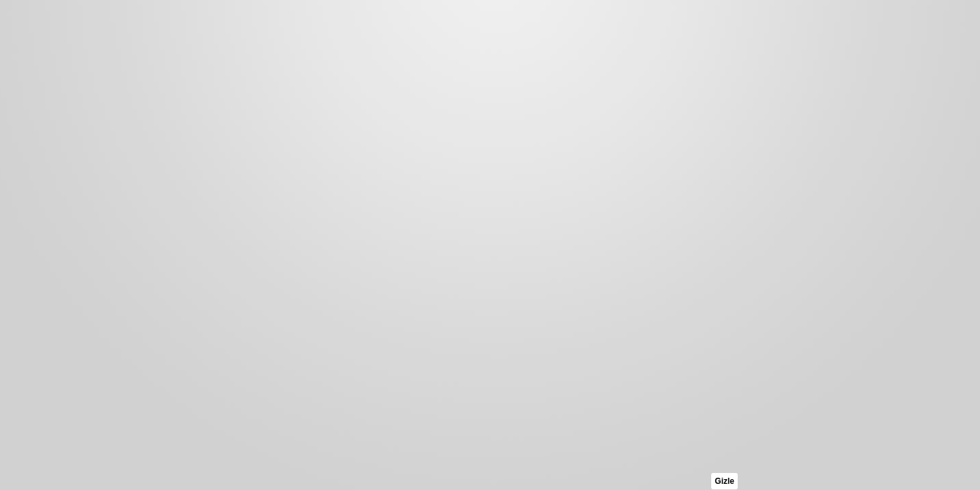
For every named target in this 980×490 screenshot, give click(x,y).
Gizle (724, 481)
